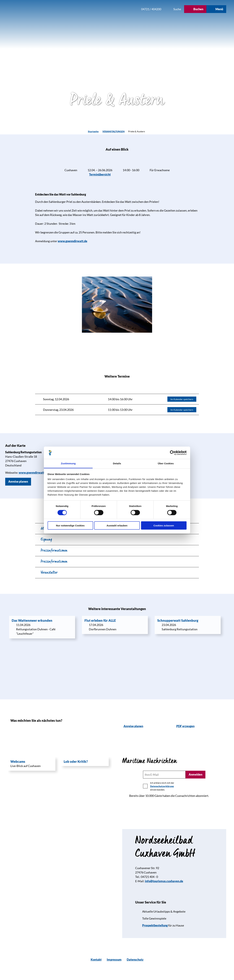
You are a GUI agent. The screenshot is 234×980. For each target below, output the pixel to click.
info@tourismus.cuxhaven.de (164, 881)
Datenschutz (135, 960)
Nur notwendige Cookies (70, 526)
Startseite (93, 131)
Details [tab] (117, 463)
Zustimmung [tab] (68, 463)
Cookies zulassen (164, 526)
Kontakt (96, 960)
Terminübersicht (100, 174)
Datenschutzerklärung (162, 786)
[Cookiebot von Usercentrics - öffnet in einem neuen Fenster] (172, 453)
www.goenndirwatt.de (72, 241)
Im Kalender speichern (182, 399)
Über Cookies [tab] (166, 463)
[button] (117, 9)
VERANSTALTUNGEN (114, 131)
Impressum (114, 960)
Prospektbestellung (155, 925)
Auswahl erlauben (117, 526)
